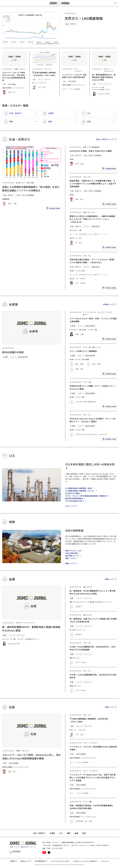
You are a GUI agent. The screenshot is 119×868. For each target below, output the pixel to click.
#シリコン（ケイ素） (99, 87)
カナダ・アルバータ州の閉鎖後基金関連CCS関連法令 (86, 496)
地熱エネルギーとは (73, 551)
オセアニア (108, 69)
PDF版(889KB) (109, 169)
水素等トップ (108, 304)
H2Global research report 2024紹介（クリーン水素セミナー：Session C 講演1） (93, 420)
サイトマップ (105, 861)
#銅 (71, 602)
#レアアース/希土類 (98, 89)
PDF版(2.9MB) (109, 339)
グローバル (48, 69)
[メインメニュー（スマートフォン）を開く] (115, 3)
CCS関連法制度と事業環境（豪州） (79, 488)
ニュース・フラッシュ (104, 84)
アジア (76, 69)
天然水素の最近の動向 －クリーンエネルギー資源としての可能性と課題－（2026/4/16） (92, 261)
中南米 (16, 69)
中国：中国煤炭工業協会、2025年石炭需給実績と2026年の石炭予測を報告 (91, 807)
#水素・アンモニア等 (77, 271)
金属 (94, 84)
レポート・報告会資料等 (19, 357)
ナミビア (109, 312)
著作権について (26, 861)
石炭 (4, 84)
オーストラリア (109, 71)
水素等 (5, 357)
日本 (90, 347)
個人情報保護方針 (41, 861)
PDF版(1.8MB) (54, 209)
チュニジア (101, 312)
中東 (85, 147)
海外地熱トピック (72, 556)
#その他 (98, 602)
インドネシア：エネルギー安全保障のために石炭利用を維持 (74, 76)
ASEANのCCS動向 (72, 493)
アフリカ (86, 312)
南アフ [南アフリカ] (85, 315)
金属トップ (109, 579)
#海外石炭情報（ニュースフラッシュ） (14, 88)
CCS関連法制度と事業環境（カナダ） (80, 491)
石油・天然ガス (71, 24)
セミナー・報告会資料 (92, 226)
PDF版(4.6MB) (109, 374)
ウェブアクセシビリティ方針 (60, 861)
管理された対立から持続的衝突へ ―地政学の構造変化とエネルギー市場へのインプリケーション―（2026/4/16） (92, 219)
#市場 (72, 159)
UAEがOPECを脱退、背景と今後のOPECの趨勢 (91, 151)
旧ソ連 (18, 183)
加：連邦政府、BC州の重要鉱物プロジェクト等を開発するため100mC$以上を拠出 (93, 592)
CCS (61, 833)
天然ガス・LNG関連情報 (84, 18)
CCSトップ (70, 506)
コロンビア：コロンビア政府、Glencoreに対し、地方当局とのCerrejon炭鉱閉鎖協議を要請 (14, 76)
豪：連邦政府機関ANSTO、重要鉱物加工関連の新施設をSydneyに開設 (104, 77)
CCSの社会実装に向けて (75, 501)
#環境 (87, 359)
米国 (32, 183)
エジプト (93, 312)
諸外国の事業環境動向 (74, 498)
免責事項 (13, 861)
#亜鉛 (72, 686)
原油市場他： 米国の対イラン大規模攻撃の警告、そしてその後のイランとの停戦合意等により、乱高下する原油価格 (93, 184)
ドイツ (99, 347)
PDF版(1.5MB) (109, 248)
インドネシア (78, 71)
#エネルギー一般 (75, 230)
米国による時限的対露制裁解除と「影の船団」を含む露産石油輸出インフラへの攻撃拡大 (31, 189)
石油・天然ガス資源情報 (25, 195)
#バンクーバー (107, 602)
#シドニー (108, 89)
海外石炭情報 (12, 84)
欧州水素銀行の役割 (13, 352)
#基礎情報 (6, 199)
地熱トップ (70, 563)
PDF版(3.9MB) (109, 288)
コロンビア (22, 69)
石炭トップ (109, 707)
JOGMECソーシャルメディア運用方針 (85, 861)
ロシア (24, 183)
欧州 (94, 347)
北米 (28, 183)
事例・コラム (71, 558)
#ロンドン (76, 658)
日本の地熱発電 (71, 553)
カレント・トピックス (44, 79)
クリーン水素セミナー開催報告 (83, 351)
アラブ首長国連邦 (93, 147)
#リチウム (76, 602)
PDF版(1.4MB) (109, 205)
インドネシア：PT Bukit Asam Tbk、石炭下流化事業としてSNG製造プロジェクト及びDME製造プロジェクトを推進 (93, 777)
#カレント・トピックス (39, 83)
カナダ (89, 587)
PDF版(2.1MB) (109, 407)
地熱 (69, 833)
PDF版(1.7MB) (109, 440)
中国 (90, 802)
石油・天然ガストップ (105, 139)
